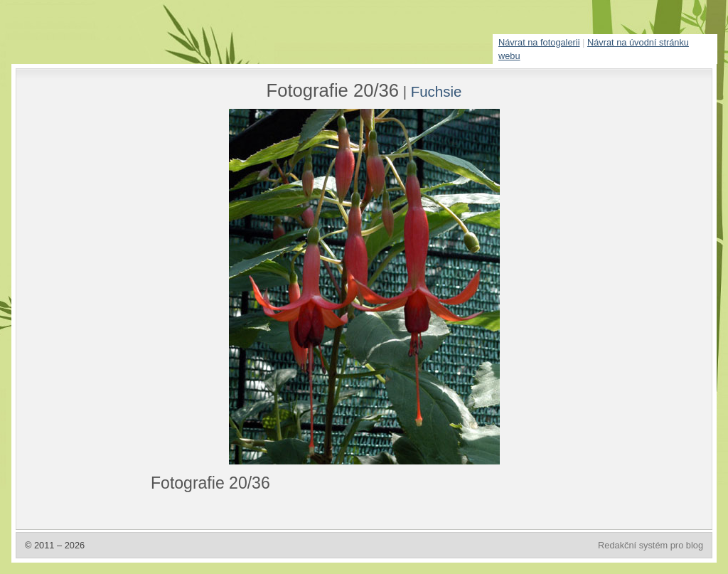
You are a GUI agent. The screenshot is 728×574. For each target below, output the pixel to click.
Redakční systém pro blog (651, 545)
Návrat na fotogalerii (539, 42)
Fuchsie (437, 91)
